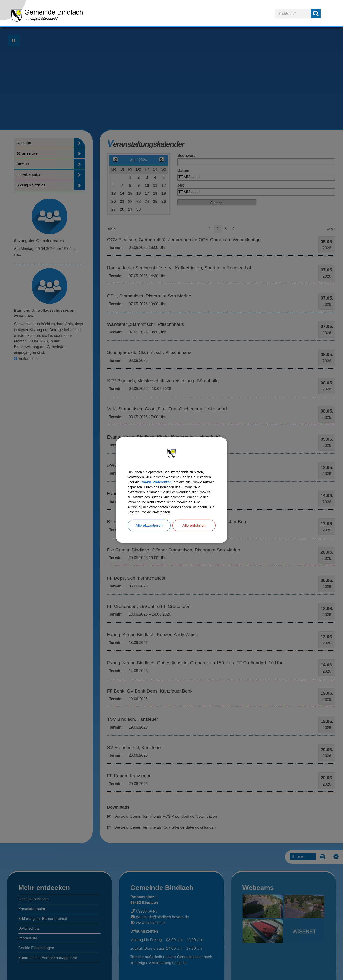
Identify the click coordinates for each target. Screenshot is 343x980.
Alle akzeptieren (149, 531)
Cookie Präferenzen (174, 478)
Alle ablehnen (194, 531)
